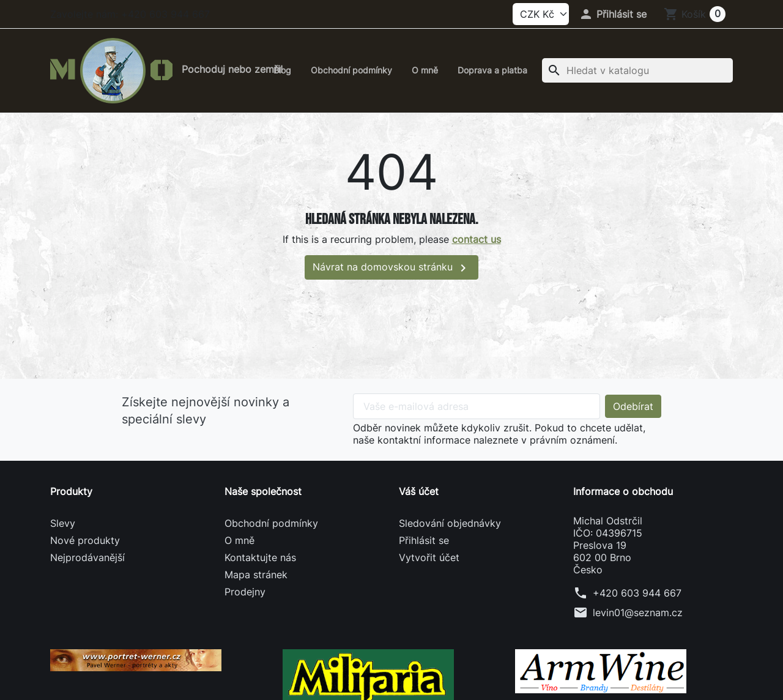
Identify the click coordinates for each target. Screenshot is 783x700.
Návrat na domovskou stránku (391, 268)
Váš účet (419, 491)
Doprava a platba (492, 70)
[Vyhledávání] (637, 70)
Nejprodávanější (87, 557)
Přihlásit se (424, 540)
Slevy (63, 523)
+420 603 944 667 (637, 593)
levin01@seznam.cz (638, 612)
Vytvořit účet (429, 557)
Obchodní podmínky (351, 70)
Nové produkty (85, 540)
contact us (477, 239)
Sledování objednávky (450, 523)
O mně (425, 70)
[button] (613, 14)
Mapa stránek (256, 575)
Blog (282, 70)
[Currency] (541, 14)
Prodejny (245, 592)
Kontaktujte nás (260, 557)
